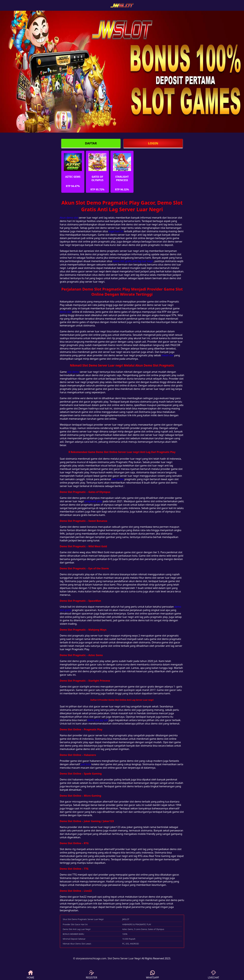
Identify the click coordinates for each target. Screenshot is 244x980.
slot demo (73, 372)
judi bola (86, 764)
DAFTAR (91, 143)
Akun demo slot (69, 218)
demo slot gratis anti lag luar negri (133, 261)
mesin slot (168, 355)
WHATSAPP (152, 975)
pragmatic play (93, 501)
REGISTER (91, 975)
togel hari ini (116, 231)
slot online (118, 479)
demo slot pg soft (98, 720)
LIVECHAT (213, 975)
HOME (30, 975)
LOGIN (153, 143)
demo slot (66, 312)
